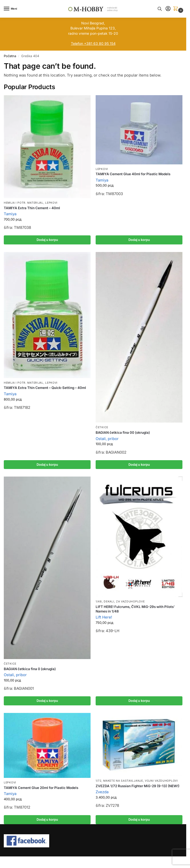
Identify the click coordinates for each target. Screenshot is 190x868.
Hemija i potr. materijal (24, 203)
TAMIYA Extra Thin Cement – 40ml (32, 208)
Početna (10, 56)
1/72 (99, 781)
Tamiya (10, 214)
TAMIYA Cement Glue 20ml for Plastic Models (41, 788)
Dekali (109, 602)
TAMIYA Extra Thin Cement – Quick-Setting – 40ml (45, 388)
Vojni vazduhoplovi (161, 781)
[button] (177, 9)
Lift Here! (104, 617)
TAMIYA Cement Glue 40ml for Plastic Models (133, 174)
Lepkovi (51, 203)
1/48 (99, 602)
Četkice (102, 427)
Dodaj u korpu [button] (47, 240)
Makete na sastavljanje (123, 781)
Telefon (77, 43)
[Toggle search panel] (160, 9)
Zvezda (102, 792)
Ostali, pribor (107, 439)
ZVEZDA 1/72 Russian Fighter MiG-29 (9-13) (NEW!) (138, 786)
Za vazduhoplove (130, 602)
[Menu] (11, 9)
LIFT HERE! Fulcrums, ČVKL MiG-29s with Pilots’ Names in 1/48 (135, 609)
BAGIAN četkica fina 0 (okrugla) (30, 669)
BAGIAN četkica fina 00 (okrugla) (123, 432)
